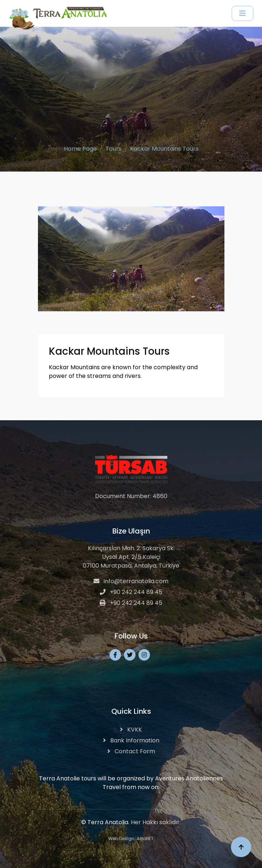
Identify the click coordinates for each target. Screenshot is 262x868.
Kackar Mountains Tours (164, 148)
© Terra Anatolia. (105, 822)
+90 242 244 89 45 (131, 592)
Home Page (80, 148)
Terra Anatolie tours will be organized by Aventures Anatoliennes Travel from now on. (131, 783)
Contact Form (131, 751)
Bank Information (131, 740)
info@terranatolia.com (131, 581)
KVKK (131, 730)
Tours (113, 148)
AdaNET (145, 838)
